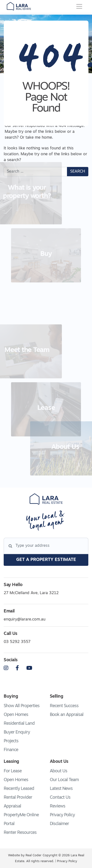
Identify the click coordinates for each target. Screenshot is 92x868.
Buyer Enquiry (17, 732)
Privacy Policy (62, 815)
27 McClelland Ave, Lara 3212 (31, 593)
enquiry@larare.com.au (25, 620)
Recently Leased (19, 789)
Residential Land (19, 724)
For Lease (13, 771)
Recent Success (64, 706)
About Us (59, 771)
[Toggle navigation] (79, 6)
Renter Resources (20, 833)
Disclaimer (59, 824)
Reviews (58, 806)
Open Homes (16, 715)
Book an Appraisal (67, 715)
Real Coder (33, 855)
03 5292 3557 (17, 642)
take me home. (39, 138)
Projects (11, 741)
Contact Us (60, 798)
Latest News (61, 789)
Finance (11, 750)
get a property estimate (46, 560)
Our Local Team (64, 780)
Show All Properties (22, 706)
